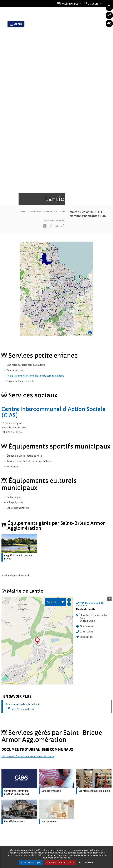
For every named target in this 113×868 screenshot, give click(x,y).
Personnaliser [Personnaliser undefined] (86, 863)
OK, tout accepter (31, 863)
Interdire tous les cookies (60, 863)
